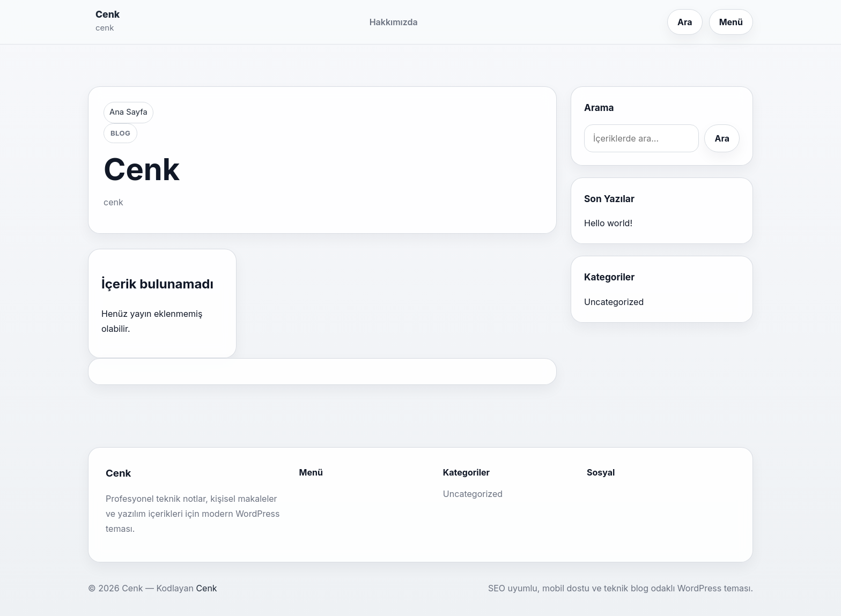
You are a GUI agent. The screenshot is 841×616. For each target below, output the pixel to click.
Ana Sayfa (128, 112)
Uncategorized (614, 302)
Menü (731, 22)
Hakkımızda (394, 22)
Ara (685, 22)
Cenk (108, 14)
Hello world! (608, 223)
